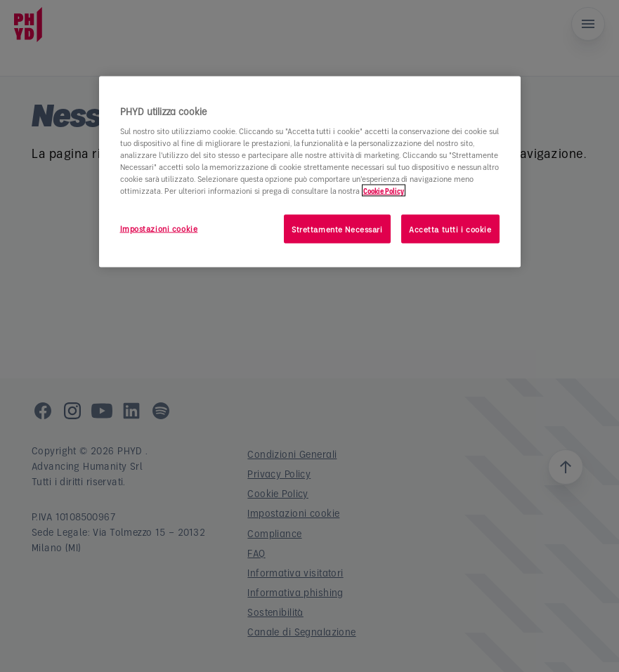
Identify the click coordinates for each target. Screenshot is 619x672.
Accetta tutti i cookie (450, 229)
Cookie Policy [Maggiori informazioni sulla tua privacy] (384, 191)
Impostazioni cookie (159, 228)
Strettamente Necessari (337, 229)
